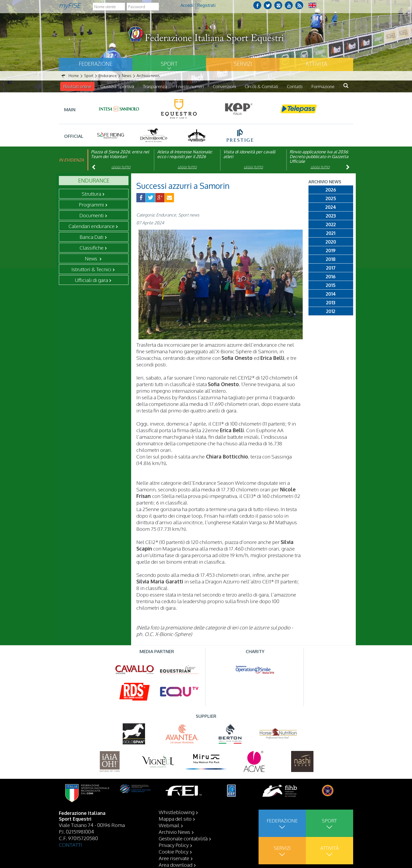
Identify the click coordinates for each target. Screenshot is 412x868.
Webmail (169, 825)
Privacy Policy (174, 845)
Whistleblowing (177, 812)
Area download (176, 865)
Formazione (323, 86)
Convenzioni (224, 86)
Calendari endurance (92, 226)
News (92, 258)
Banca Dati (92, 237)
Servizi (243, 64)
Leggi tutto (121, 167)
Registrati (206, 5)
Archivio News (174, 832)
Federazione (96, 64)
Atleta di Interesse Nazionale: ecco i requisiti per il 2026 (185, 154)
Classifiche (92, 248)
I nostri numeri (190, 86)
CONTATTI (70, 845)
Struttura (91, 194)
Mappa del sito (175, 819)
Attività (316, 64)
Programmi (91, 204)
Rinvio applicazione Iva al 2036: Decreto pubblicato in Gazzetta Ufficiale (319, 157)
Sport (169, 64)
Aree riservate (174, 858)
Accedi (187, 5)
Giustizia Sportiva (117, 86)
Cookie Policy (174, 851)
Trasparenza (155, 86)
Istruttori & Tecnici (91, 269)
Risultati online (77, 86)
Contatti (295, 86)
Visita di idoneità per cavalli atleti (249, 154)
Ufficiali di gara (91, 280)
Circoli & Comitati (261, 86)
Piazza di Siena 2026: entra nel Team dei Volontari (120, 154)
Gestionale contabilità (183, 838)
